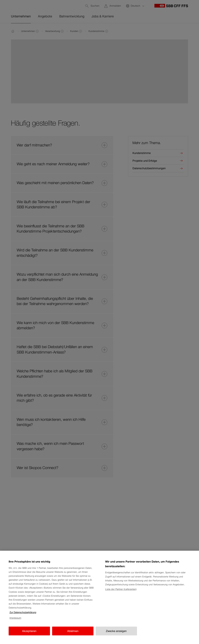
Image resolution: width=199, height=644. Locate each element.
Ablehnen (73, 635)
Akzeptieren (29, 635)
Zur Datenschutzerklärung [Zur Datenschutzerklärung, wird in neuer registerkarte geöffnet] (23, 616)
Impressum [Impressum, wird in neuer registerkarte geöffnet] (15, 622)
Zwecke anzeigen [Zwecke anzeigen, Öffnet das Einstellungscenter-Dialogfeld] (116, 635)
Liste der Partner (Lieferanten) (121, 593)
